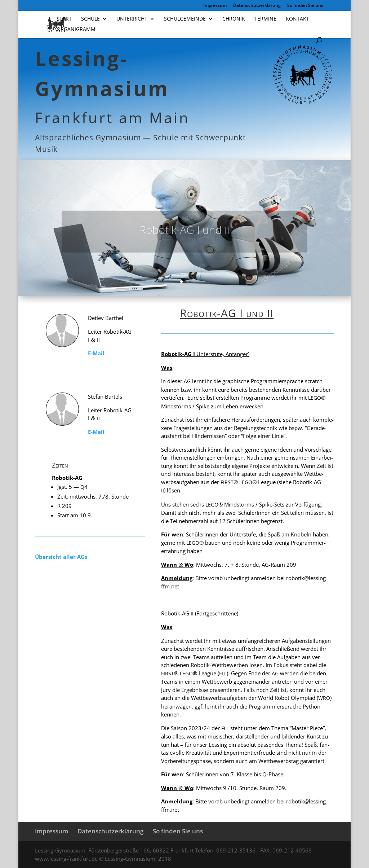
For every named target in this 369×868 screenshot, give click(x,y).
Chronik (234, 19)
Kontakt (297, 19)
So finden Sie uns (305, 6)
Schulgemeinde (185, 19)
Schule (90, 19)
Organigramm (76, 30)
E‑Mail (96, 353)
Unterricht (132, 19)
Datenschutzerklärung (257, 6)
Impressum (215, 6)
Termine (265, 19)
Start (64, 19)
